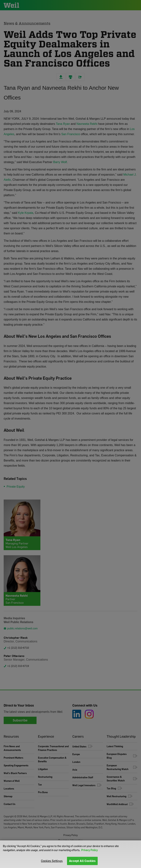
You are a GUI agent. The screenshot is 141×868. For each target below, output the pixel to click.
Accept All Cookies (82, 861)
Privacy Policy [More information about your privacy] (89, 850)
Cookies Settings (52, 861)
